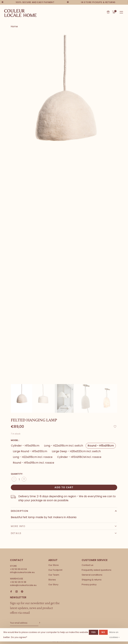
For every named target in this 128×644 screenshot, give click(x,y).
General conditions (92, 575)
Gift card (108, 12)
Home (14, 26)
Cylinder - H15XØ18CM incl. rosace (79, 457)
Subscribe (39, 623)
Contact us (87, 565)
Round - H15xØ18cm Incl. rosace (33, 463)
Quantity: (17, 474)
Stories (52, 580)
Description (19, 511)
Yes (94, 632)
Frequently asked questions (96, 570)
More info (18, 526)
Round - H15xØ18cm (101, 446)
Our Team (54, 575)
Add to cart (64, 487)
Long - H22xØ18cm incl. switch (63, 446)
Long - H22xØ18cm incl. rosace (33, 457)
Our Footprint (55, 570)
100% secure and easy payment (35, 2)
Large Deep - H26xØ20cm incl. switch (76, 451)
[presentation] (21, 398)
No (103, 632)
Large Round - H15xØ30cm (30, 451)
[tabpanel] (64, 115)
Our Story (53, 585)
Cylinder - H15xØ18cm (25, 446)
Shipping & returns (92, 580)
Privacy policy (89, 585)
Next (119, 393)
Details (16, 533)
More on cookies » (114, 635)
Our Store (53, 565)
